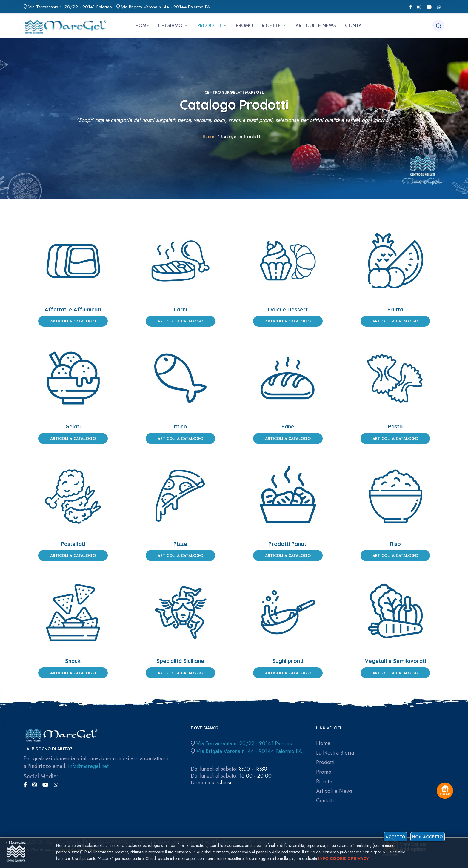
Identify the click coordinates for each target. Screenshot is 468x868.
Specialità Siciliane (180, 661)
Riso (395, 544)
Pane (288, 427)
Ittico (180, 427)
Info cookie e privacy (344, 858)
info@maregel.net (88, 766)
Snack (73, 661)
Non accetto (428, 837)
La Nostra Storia (335, 753)
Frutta (395, 309)
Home (142, 26)
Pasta (395, 427)
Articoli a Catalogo (73, 321)
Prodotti (209, 26)
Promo (244, 26)
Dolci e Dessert (288, 309)
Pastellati (73, 544)
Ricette (271, 26)
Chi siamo (170, 26)
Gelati (73, 427)
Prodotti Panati (288, 544)
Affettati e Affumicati (73, 309)
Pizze (180, 544)
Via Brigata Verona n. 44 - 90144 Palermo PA (166, 7)
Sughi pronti (288, 661)
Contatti (357, 26)
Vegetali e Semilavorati (395, 661)
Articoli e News (316, 26)
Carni (180, 309)
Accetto (395, 837)
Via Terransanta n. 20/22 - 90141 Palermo (70, 7)
